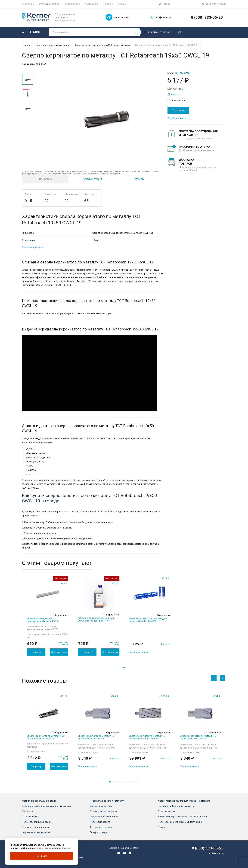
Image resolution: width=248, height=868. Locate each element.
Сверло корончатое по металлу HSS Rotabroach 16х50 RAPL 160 (46, 737)
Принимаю (42, 856)
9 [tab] (136, 783)
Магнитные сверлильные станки (40, 801)
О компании (28, 4)
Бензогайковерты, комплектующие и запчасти (183, 817)
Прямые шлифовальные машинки (176, 806)
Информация (91, 4)
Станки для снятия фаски (104, 811)
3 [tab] (117, 783)
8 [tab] (133, 783)
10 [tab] (139, 783)
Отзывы (122, 4)
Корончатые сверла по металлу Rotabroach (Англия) (102, 45)
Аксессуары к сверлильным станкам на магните (184, 801)
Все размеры (178, 110)
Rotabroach (183, 73)
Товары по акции (99, 832)
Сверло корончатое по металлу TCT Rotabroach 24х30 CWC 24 (97, 737)
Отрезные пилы (166, 811)
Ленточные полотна (101, 827)
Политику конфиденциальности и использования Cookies (40, 848)
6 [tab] (127, 783)
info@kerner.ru (216, 853)
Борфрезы (28, 811)
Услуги (162, 827)
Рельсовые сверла (100, 822)
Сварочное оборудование (104, 817)
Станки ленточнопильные (36, 827)
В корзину (36, 652)
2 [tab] (114, 783)
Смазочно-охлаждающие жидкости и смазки (46, 806)
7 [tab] (130, 783)
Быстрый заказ (59, 652)
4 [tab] (120, 783)
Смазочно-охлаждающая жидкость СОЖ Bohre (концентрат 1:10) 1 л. (97, 619)
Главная (26, 45)
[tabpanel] (48, 616)
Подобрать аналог (177, 118)
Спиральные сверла (101, 806)
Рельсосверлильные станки (37, 822)
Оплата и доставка (49, 4)
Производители (72, 4)
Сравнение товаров (157, 32)
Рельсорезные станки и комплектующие (180, 822)
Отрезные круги (31, 817)
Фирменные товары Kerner (36, 832)
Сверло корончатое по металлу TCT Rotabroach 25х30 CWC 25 (199, 737)
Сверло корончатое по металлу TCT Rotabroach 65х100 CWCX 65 (148, 737)
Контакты (108, 4)
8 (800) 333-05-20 (207, 17)
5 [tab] (123, 783)
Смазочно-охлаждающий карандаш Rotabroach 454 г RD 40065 (148, 620)
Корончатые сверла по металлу (53, 45)
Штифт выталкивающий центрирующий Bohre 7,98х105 (43, 620)
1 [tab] (125, 668)
